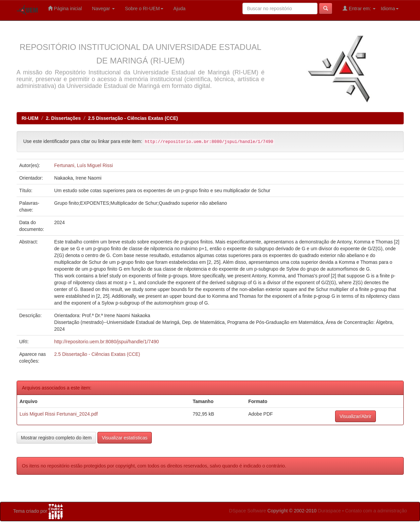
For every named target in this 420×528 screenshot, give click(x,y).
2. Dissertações (63, 118)
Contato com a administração (376, 511)
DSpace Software (248, 511)
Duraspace (329, 511)
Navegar (103, 8)
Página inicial (65, 8)
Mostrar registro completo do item (57, 438)
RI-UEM (30, 118)
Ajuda (180, 8)
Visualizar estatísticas (125, 438)
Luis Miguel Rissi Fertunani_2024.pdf (59, 414)
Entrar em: (359, 8)
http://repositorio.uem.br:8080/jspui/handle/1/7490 (107, 342)
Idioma (389, 8)
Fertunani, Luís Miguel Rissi (84, 165)
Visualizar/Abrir (355, 416)
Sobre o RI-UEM (144, 8)
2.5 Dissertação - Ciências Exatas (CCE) (133, 118)
